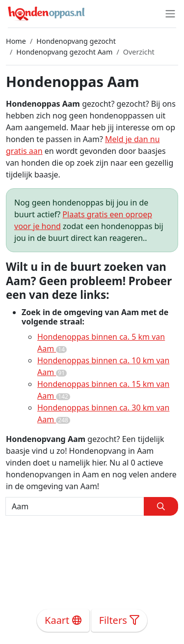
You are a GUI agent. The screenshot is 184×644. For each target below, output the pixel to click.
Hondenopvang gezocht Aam (64, 52)
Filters (119, 620)
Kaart (63, 620)
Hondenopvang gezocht (76, 41)
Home (16, 41)
